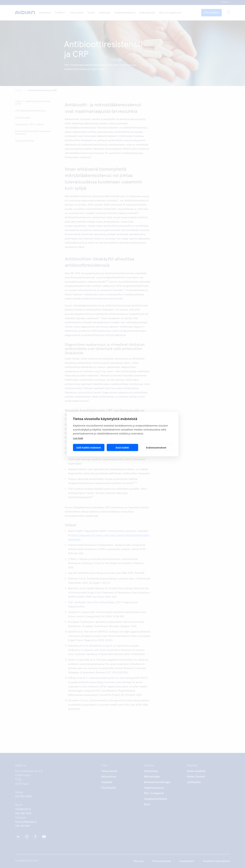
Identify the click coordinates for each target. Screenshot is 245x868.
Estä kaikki (122, 447)
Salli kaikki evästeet (89, 447)
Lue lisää (78, 438)
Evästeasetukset (156, 447)
